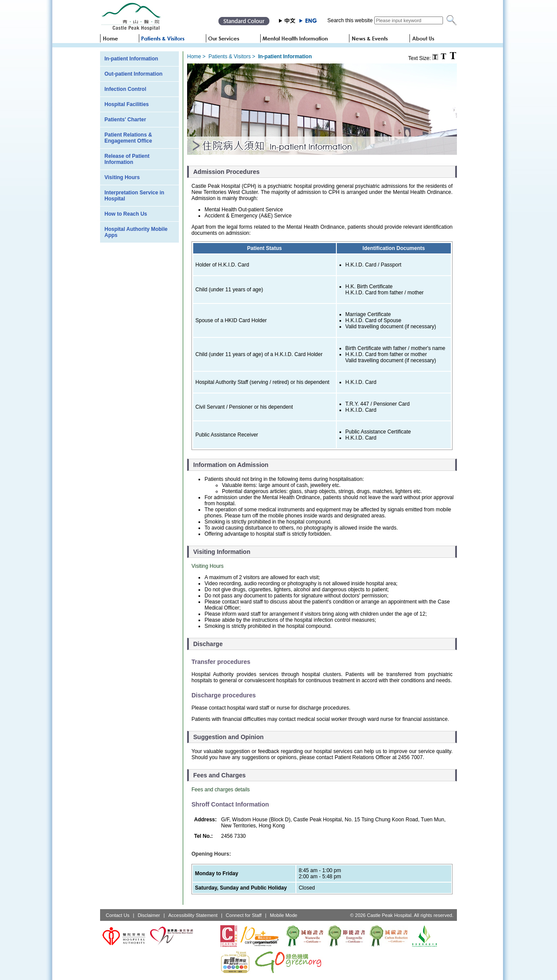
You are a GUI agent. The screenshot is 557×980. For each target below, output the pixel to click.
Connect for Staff (244, 915)
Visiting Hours (122, 177)
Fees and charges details (221, 790)
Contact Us (117, 915)
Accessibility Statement (193, 915)
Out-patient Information (133, 74)
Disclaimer (149, 915)
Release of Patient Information (127, 159)
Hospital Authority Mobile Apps (136, 232)
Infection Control (125, 89)
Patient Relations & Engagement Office (128, 138)
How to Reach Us (126, 214)
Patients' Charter (125, 120)
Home (194, 57)
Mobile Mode (284, 915)
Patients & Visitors (230, 57)
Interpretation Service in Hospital (134, 196)
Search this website (350, 20)
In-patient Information (131, 59)
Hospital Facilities (127, 104)
